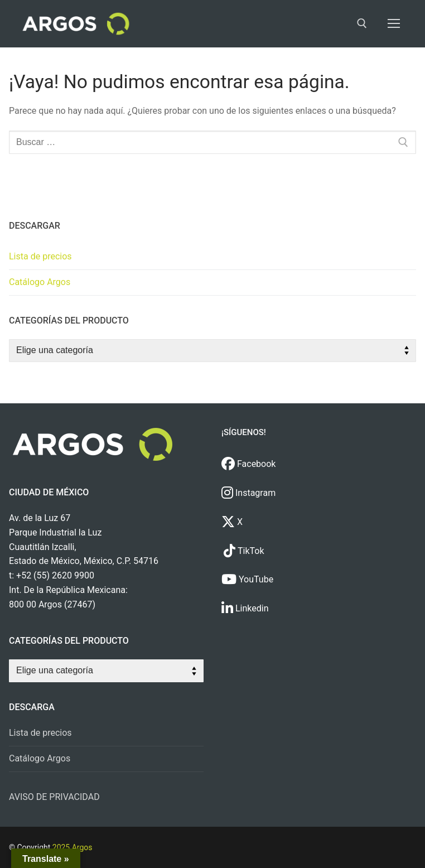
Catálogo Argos (40, 282)
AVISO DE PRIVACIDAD (54, 797)
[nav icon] (394, 24)
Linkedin (245, 608)
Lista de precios (40, 256)
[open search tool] (362, 23)
